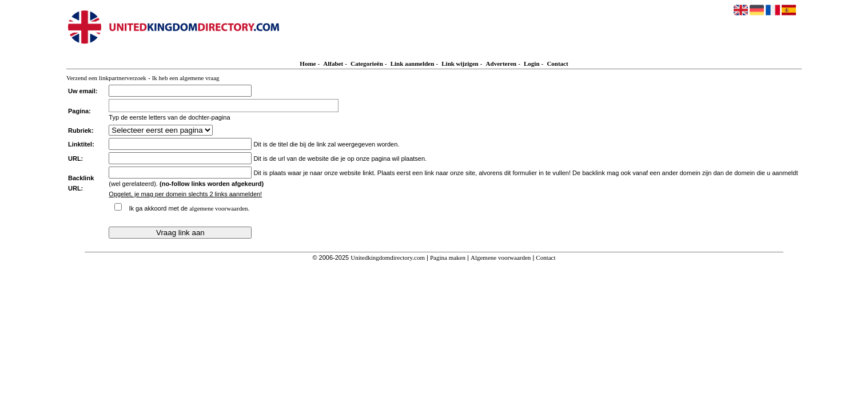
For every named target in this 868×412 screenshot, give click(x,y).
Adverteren (501, 64)
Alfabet (333, 64)
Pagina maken (448, 257)
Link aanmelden (413, 64)
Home (308, 64)
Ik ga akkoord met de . (189, 208)
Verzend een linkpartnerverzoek (106, 78)
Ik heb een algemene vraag (186, 78)
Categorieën (367, 64)
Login (532, 64)
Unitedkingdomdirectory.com (388, 257)
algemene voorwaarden (218, 208)
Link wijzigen (460, 64)
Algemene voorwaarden (501, 257)
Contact (557, 64)
